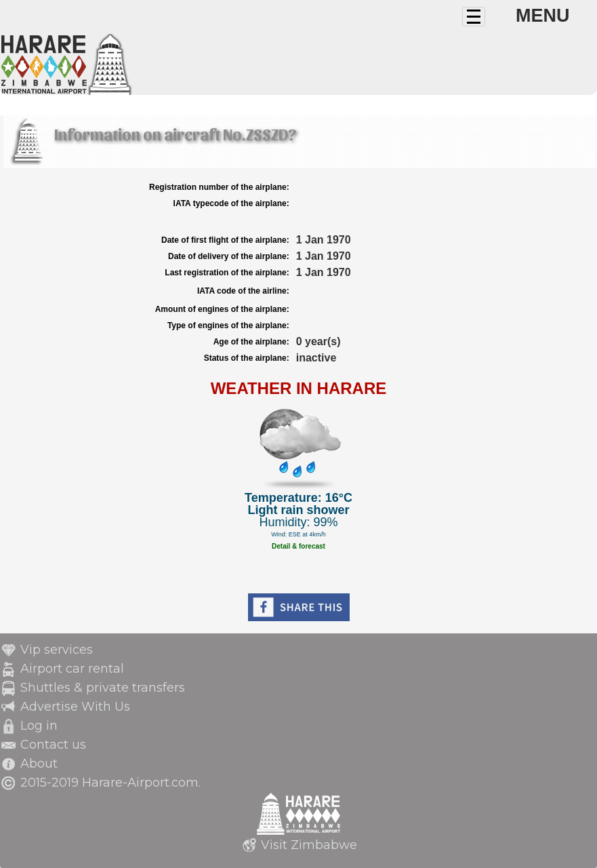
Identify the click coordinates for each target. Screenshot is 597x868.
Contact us (53, 745)
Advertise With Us (75, 707)
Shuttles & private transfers (103, 688)
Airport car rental (72, 669)
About (39, 764)
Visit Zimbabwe (309, 845)
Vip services (57, 650)
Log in (39, 726)
